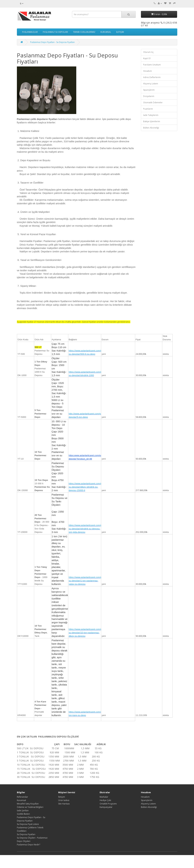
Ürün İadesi (64, 800)
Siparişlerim (149, 90)
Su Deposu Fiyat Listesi (28, 824)
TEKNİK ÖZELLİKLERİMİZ (84, 32)
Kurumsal (21, 800)
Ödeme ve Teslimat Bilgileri (30, 807)
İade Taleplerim (151, 115)
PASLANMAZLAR (30, 32)
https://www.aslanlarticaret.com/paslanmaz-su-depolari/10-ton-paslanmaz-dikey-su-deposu (91, 633)
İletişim (62, 797)
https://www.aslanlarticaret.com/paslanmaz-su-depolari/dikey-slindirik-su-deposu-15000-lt (91, 487)
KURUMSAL (106, 32)
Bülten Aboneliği (151, 128)
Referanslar (22, 797)
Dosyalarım (149, 96)
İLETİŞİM (120, 32)
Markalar (104, 797)
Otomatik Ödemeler (153, 102)
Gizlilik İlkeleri (23, 814)
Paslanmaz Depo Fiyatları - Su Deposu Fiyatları (52, 42)
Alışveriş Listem (151, 84)
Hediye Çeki (105, 800)
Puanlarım (148, 109)
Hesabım (148, 71)
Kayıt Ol (147, 58)
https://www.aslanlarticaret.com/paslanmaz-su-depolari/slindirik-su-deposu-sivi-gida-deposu (91, 529)
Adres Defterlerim (152, 77)
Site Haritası (64, 804)
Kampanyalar (106, 807)
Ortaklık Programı (108, 804)
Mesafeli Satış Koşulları (28, 804)
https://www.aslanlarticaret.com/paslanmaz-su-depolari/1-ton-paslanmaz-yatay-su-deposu (91, 581)
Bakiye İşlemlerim (152, 121)
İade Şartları (23, 810)
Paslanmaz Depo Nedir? (28, 845)
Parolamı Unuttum (152, 65)
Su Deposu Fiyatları (26, 834)
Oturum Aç (148, 52)
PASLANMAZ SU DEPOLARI (55, 32)
